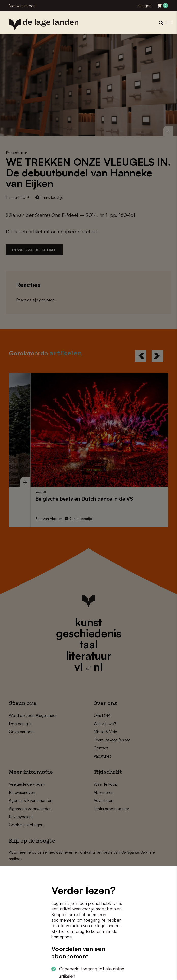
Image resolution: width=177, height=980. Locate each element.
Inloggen (144, 6)
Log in (57, 903)
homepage (62, 937)
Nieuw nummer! (22, 6)
